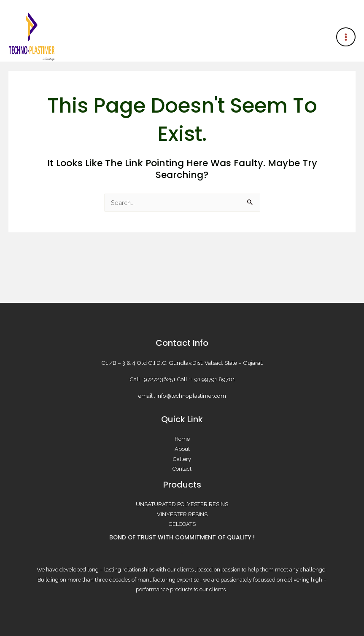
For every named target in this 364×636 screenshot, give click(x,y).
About (182, 449)
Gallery (182, 459)
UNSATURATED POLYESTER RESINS (182, 504)
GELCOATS (182, 524)
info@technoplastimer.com (191, 396)
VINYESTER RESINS (182, 514)
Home (182, 439)
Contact (182, 469)
